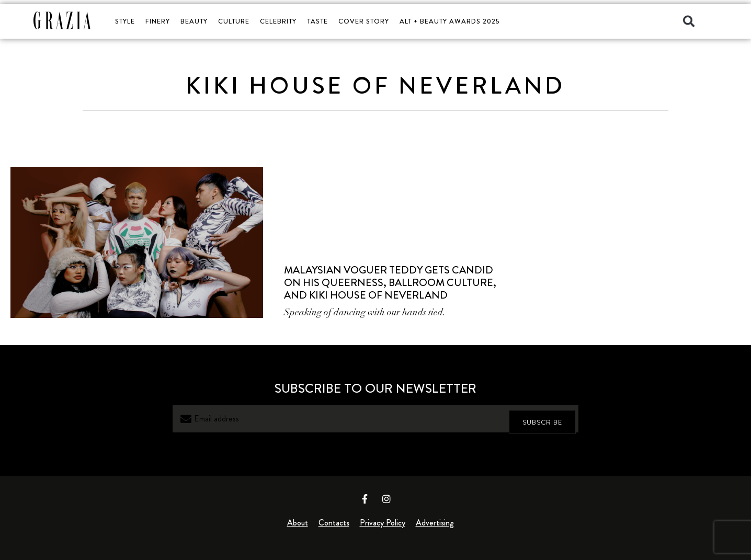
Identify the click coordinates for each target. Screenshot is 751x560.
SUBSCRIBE (542, 419)
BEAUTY (194, 21)
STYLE (125, 21)
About (298, 523)
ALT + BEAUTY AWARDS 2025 (450, 21)
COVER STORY (364, 21)
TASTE (317, 21)
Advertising (435, 523)
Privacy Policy (383, 523)
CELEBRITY (278, 21)
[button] (689, 21)
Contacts (334, 523)
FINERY (158, 21)
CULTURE (234, 21)
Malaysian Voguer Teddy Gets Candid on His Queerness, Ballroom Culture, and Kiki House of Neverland (390, 283)
